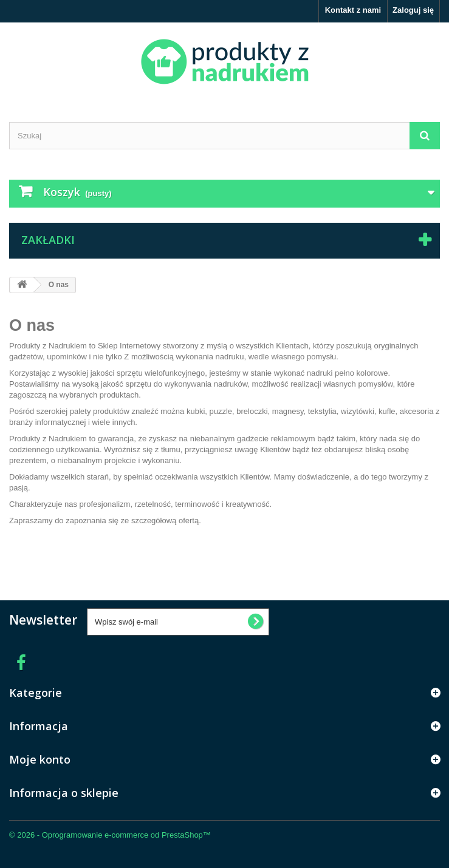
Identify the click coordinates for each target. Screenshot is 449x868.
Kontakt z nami (353, 10)
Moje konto (40, 759)
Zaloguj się (413, 10)
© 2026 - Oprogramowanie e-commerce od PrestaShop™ (110, 835)
